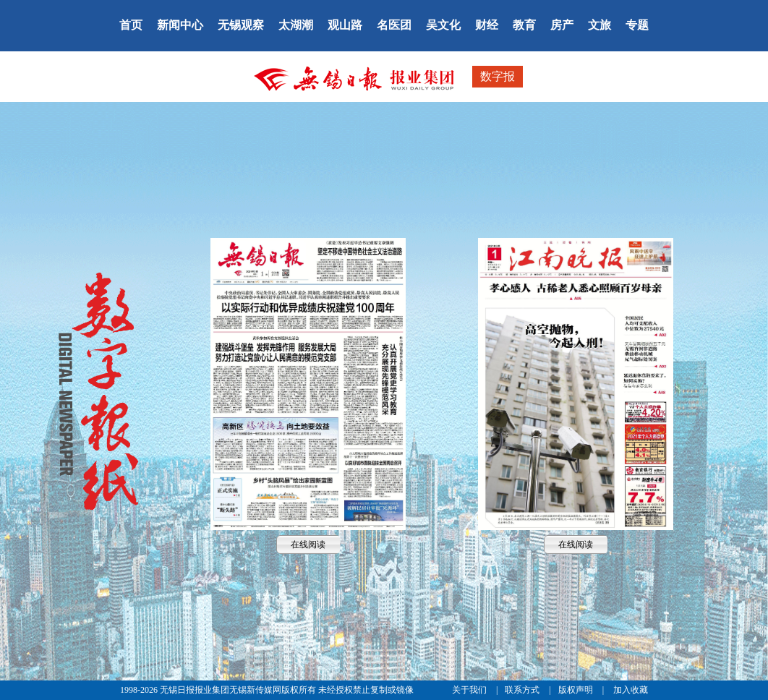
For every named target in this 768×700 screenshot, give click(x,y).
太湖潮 (296, 25)
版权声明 (577, 690)
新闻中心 (180, 25)
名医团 (394, 25)
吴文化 (443, 25)
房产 (562, 25)
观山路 (345, 25)
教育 (524, 25)
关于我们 (470, 690)
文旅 (600, 25)
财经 (487, 25)
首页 (131, 25)
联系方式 (523, 690)
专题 (637, 25)
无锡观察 (241, 25)
